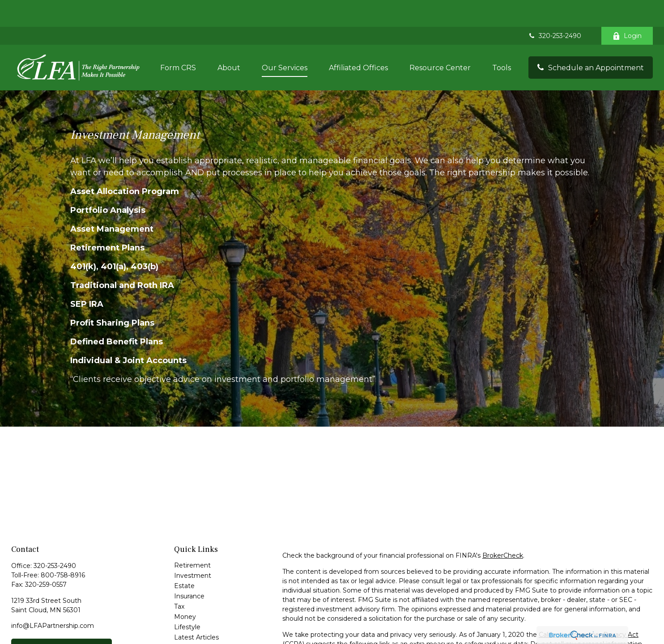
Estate (184, 559)
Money (185, 590)
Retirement (192, 538)
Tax (179, 580)
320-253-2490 (554, 9)
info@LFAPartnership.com (53, 599)
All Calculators (196, 631)
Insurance (189, 569)
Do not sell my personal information (586, 617)
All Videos (189, 621)
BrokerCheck (503, 529)
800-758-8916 (63, 548)
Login (627, 9)
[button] (178, 41)
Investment (193, 549)
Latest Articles (196, 610)
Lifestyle (187, 600)
